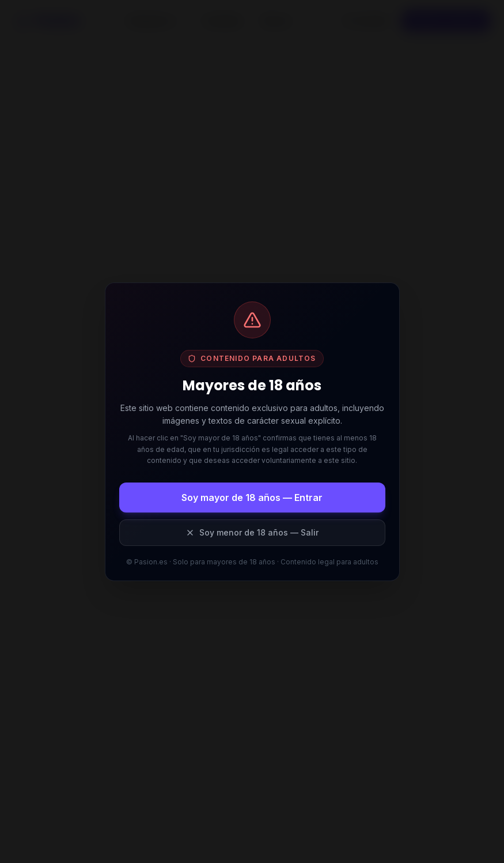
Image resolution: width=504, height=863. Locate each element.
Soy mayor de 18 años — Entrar (252, 498)
